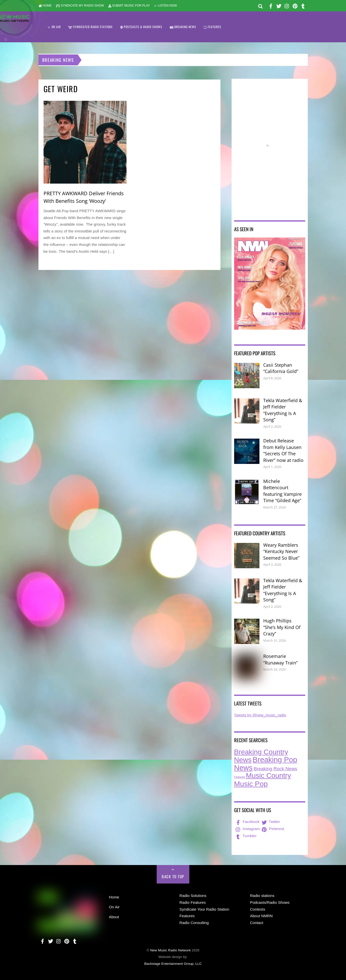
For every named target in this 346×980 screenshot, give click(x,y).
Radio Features (193, 902)
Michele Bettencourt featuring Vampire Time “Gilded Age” (282, 491)
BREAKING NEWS (183, 27)
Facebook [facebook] (247, 822)
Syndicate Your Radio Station (204, 909)
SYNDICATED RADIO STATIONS (90, 27)
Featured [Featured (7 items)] (240, 777)
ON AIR (54, 27)
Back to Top (173, 876)
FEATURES (212, 27)
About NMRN (261, 916)
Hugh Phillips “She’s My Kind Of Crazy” (282, 627)
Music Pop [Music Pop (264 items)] (251, 784)
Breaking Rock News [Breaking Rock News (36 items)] (275, 769)
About (114, 917)
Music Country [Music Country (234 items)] (269, 776)
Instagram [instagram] (247, 829)
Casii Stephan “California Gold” (281, 368)
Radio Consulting (194, 923)
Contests (258, 909)
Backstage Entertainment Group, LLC (173, 964)
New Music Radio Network (170, 950)
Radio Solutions (193, 896)
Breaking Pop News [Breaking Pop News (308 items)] (266, 764)
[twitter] (279, 5)
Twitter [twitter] (270, 822)
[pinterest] (295, 5)
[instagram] (287, 5)
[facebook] (271, 5)
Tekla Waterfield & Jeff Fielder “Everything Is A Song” (283, 410)
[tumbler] (303, 5)
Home (114, 897)
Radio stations (262, 896)
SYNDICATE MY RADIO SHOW (80, 6)
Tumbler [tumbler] (246, 836)
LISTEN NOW (166, 6)
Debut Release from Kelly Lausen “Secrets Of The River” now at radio (283, 450)
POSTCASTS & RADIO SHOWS (141, 27)
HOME (45, 6)
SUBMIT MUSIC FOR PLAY (129, 6)
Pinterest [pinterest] (272, 829)
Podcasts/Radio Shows (270, 902)
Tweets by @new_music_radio (260, 715)
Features (187, 916)
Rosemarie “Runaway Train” (280, 659)
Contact (257, 923)
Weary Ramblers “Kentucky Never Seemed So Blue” (281, 551)
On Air (114, 907)
